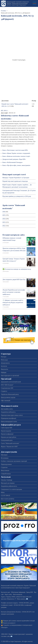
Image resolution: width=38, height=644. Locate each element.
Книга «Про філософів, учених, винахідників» (16, 165)
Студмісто (4, 391)
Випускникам (5, 471)
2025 (4, 215)
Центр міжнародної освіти (9, 422)
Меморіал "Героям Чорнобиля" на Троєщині (16, 178)
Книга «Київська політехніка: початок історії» (16, 156)
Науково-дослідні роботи (9, 437)
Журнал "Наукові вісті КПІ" (9, 447)
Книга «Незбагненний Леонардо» (13, 162)
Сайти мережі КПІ (7, 428)
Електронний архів (7, 440)
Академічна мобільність (8, 412)
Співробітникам (6, 474)
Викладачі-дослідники (8, 483)
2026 (4, 212)
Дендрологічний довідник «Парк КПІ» (14, 159)
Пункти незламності (9, 623)
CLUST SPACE (6, 496)
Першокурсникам (6, 464)
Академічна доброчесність (9, 486)
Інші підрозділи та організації (10, 376)
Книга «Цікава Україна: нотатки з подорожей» (16, 153)
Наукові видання (6, 431)
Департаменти (5, 363)
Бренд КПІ (30, 592)
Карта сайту (8, 594)
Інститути (4, 366)
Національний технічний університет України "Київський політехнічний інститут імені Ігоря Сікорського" (18, 3)
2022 (4, 226)
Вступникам (5, 458)
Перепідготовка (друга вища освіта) (12, 415)
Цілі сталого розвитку (8, 499)
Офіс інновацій (6, 401)
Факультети (5, 369)
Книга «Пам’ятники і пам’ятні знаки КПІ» (15, 150)
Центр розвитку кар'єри (8, 397)
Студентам (4, 467)
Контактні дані (5, 592)
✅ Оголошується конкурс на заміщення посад (17, 269)
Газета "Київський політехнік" (10, 443)
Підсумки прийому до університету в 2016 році (17, 196)
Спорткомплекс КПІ (7, 388)
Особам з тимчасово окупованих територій (14, 461)
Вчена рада (4, 360)
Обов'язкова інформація (18, 592)
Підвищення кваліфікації (9, 418)
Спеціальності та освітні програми (12, 489)
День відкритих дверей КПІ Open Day (14, 280)
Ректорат (4, 357)
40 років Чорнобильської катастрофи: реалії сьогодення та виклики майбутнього (14, 292)
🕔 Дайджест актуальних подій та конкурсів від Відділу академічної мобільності (13, 303)
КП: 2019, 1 (5, 111)
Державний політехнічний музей (11, 382)
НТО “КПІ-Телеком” (7, 385)
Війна (3, 492)
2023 (4, 222)
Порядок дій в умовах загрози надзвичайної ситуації (19, 621)
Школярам (4, 455)
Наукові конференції (7, 434)
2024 (4, 219)
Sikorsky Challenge (7, 480)
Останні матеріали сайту (14, 235)
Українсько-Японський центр (10, 394)
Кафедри (4, 372)
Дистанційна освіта (7, 409)
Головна (3, 11)
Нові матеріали (18, 594)
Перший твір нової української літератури (15, 181)
